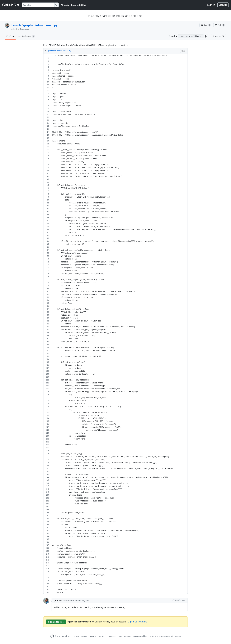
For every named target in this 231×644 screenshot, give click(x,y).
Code (10, 36)
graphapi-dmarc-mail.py (40, 25)
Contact (128, 636)
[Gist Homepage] (11, 5)
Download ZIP (218, 36)
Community (111, 636)
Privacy (84, 636)
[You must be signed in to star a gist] (206, 25)
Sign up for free (56, 622)
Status (101, 636)
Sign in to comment (137, 622)
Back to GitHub (79, 5)
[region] (115, 324)
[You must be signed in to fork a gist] (220, 25)
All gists (65, 5)
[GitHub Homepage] (52, 636)
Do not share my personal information (165, 636)
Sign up (223, 5)
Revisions (27, 36)
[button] (206, 36)
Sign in (211, 5)
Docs (120, 636)
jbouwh (16, 25)
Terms (76, 636)
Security (93, 636)
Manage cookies (140, 636)
